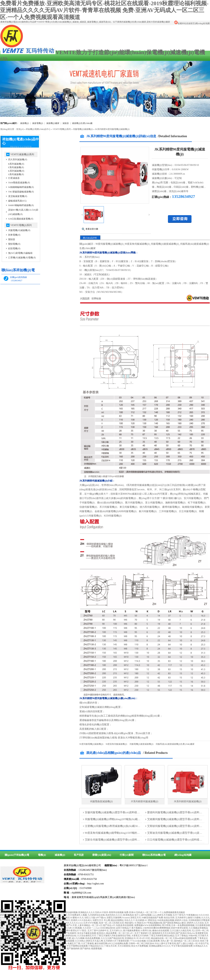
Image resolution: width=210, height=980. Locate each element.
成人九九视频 (78, 938)
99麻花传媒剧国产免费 (152, 918)
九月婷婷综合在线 (96, 915)
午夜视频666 (192, 915)
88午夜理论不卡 (47, 933)
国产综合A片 (109, 925)
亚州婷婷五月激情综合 (42, 941)
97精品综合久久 (96, 946)
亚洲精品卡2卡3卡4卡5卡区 (137, 938)
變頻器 (12, 239)
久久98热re (80, 941)
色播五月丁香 (74, 943)
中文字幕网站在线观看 (64, 941)
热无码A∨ (16, 936)
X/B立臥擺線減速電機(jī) (21, 219)
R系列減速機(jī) (16, 164)
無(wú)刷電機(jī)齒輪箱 (20, 253)
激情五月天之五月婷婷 (41, 928)
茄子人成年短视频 (143, 915)
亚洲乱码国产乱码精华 (66, 933)
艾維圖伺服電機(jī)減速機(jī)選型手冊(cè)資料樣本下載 (179, 819)
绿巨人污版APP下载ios (95, 918)
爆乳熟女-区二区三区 (27, 915)
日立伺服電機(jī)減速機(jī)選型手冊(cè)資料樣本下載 (177, 840)
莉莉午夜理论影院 (179, 928)
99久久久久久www (74, 923)
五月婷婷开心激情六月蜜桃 (188, 918)
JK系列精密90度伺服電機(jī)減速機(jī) (112, 129)
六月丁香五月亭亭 (57, 949)
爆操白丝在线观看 (161, 931)
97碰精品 (61, 946)
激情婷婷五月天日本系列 (164, 933)
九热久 (12, 943)
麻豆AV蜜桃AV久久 (75, 918)
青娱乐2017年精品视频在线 (150, 923)
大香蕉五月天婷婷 (140, 936)
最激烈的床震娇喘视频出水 (26, 933)
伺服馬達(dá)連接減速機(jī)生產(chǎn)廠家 (175, 744)
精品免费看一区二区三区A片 (120, 933)
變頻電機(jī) (14, 244)
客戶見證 (79, 855)
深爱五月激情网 (114, 918)
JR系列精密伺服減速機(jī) (188, 801)
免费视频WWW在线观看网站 (148, 925)
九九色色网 (43, 949)
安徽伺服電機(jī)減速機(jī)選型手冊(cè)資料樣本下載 (115, 812)
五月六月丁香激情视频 (45, 943)
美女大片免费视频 (139, 946)
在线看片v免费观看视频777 (26, 918)
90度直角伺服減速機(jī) (116, 744)
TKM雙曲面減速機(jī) (19, 183)
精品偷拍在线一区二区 (161, 938)
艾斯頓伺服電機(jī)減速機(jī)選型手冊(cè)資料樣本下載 (179, 826)
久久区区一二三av (91, 928)
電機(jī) (42, 855)
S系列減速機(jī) (16, 174)
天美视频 (42, 915)
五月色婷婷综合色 (68, 936)
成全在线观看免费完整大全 (52, 918)
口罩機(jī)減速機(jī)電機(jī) (22, 258)
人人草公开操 (52, 936)
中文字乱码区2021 (11, 923)
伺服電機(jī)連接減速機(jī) (141, 744)
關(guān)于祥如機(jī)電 (17, 855)
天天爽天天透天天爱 (61, 938)
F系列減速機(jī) (16, 167)
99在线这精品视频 (166, 920)
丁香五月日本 (110, 946)
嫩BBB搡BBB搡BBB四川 (58, 920)
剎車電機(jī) (14, 235)
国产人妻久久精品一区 (187, 943)
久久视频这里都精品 (198, 928)
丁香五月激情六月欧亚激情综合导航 (114, 936)
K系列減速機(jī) (16, 171)
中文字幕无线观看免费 (182, 946)
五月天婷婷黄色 (42, 923)
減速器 (66, 123)
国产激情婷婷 (73, 949)
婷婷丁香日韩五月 (8, 915)
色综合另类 (169, 918)
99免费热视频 (23, 928)
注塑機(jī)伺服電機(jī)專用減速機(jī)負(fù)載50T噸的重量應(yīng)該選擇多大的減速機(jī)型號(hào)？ (141, 826)
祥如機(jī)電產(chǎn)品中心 (38, 129)
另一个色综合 (18, 949)
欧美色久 (101, 933)
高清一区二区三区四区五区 (111, 923)
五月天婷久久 (116, 931)
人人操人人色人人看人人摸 (16, 920)
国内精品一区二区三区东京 (187, 941)
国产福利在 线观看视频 (91, 949)
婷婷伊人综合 (181, 920)
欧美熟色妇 (128, 915)
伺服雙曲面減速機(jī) (101, 801)
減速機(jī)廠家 (53, 123)
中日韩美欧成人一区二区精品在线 (41, 946)
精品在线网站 (117, 920)
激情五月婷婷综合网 (42, 938)
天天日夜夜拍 (124, 946)
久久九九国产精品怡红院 (112, 938)
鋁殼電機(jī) (14, 248)
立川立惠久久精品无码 (180, 931)
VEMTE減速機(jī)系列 (22, 154)
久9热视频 (77, 928)
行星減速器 (14, 178)
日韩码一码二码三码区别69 (141, 943)
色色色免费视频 (93, 938)
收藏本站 (182, 23)
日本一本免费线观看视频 (183, 925)
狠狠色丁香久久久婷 (62, 928)
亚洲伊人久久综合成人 (81, 920)
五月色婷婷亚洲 (57, 923)
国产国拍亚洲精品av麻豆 (174, 923)
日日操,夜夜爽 (153, 941)
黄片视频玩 (137, 928)
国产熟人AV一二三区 (57, 915)
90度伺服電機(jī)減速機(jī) (91, 744)
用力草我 (166, 925)
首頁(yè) (20, 129)
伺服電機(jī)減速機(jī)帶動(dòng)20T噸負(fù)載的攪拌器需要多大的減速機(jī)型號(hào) (134, 819)
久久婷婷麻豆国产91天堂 (65, 925)
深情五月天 (136, 918)
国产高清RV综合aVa (185, 933)
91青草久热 (146, 931)
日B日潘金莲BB (108, 928)
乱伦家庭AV (141, 920)
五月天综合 (19, 946)
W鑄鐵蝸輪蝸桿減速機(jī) (21, 187)
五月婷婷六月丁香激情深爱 (116, 941)
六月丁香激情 (87, 943)
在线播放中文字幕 (25, 943)
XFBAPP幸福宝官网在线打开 (17, 941)
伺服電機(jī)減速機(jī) (83, 129)
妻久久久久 (26, 938)
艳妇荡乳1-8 (130, 923)
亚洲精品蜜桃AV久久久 (160, 946)
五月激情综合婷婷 (44, 925)
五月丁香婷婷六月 (143, 933)
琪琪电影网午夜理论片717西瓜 (72, 931)
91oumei (126, 918)
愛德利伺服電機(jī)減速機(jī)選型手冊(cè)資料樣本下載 (179, 812)
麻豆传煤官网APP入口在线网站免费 (111, 943)
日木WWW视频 (91, 923)
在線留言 (191, 23)
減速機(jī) (25, 123)
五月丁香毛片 (179, 915)
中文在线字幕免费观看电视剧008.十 (40, 931)
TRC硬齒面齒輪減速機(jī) (21, 192)
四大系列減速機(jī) (18, 159)
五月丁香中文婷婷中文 (98, 931)
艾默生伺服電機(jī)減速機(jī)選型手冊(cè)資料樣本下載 (116, 840)
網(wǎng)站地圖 (203, 23)
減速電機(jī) (38, 123)
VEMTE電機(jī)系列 (62, 129)
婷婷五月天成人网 (38, 920)
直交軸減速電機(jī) (18, 196)
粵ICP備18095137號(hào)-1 (134, 865)
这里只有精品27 (123, 928)
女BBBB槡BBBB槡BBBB (12, 931)
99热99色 (193, 936)
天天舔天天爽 (27, 923)
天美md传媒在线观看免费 (185, 938)
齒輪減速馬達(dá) (17, 201)
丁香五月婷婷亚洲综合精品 (162, 936)
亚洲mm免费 (31, 949)
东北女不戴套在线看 (87, 933)
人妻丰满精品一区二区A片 (90, 925)
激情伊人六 (61, 943)
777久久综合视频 (138, 941)
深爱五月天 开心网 (101, 920)
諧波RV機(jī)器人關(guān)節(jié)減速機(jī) (23, 212)
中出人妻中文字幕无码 (165, 943)
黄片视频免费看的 (131, 931)
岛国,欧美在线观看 (125, 925)
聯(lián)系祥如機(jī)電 (154, 855)
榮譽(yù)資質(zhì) (102, 855)
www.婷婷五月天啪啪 (162, 915)
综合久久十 (130, 920)
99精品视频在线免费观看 (33, 936)
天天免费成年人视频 (77, 915)
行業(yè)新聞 (127, 855)
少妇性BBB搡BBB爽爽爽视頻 (157, 928)
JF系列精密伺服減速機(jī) (145, 801)
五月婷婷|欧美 (28, 925)
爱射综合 (152, 920)
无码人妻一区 (167, 941)
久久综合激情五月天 (87, 936)
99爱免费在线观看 (11, 938)
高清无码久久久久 (114, 915)
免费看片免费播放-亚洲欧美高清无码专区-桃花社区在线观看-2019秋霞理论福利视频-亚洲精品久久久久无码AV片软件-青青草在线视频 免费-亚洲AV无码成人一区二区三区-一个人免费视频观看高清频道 (104, 10)
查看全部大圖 (92, 229)
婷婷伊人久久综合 (195, 923)
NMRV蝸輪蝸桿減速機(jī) (21, 205)
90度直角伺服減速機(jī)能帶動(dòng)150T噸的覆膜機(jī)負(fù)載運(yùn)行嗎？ (129, 833)
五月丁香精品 (181, 936)
